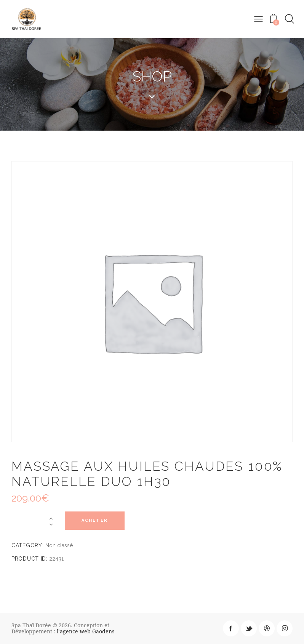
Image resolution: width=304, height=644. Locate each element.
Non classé (59, 545)
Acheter (97, 521)
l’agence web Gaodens (86, 631)
